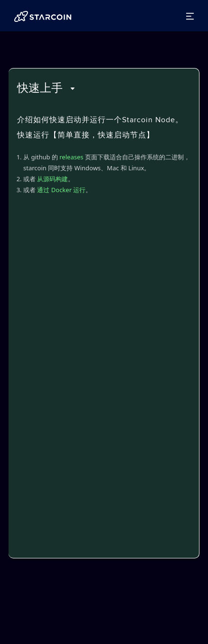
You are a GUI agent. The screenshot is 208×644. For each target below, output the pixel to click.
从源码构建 (52, 179)
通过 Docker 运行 (61, 190)
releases (71, 157)
